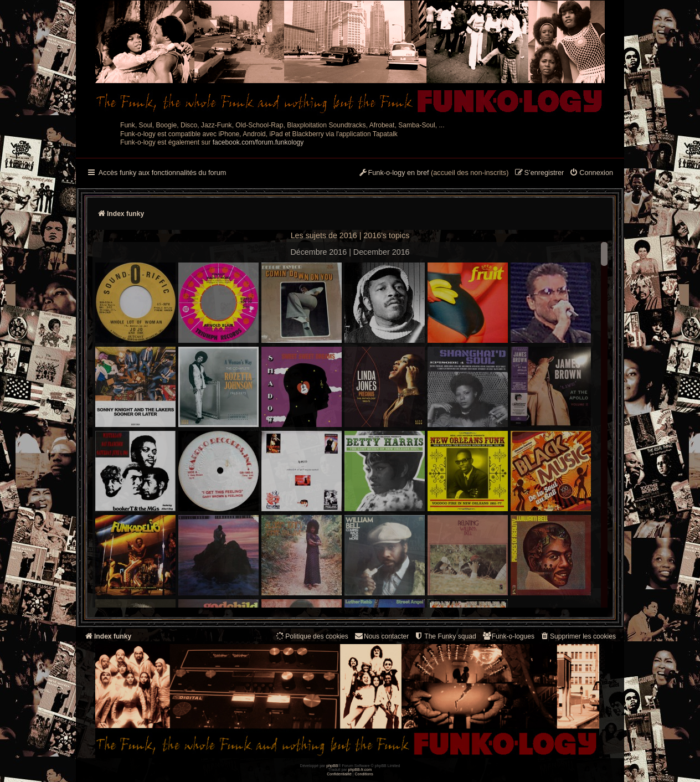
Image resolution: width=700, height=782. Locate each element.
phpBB (332, 766)
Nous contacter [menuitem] (381, 636)
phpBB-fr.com (360, 770)
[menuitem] (591, 173)
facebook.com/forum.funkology (258, 142)
